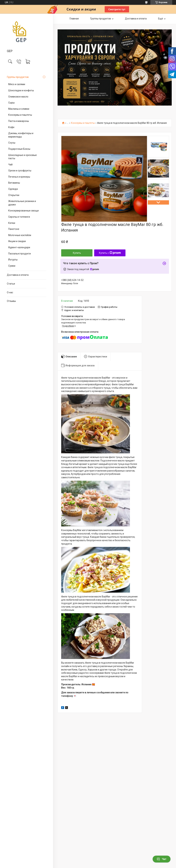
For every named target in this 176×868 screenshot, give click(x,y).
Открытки (14, 195)
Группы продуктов (18, 77)
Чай (10, 165)
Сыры (11, 103)
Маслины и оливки (19, 109)
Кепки (12, 223)
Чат (162, 859)
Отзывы (11, 301)
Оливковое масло (18, 97)
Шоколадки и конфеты (21, 90)
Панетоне (14, 229)
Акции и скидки (17, 241)
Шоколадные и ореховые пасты (23, 157)
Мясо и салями (17, 84)
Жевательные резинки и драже (22, 203)
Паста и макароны (19, 121)
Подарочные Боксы (19, 149)
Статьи (11, 284)
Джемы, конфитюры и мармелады (21, 135)
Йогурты (13, 260)
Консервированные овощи (23, 211)
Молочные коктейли (20, 235)
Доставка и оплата (18, 275)
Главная (74, 19)
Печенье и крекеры (19, 177)
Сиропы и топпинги (19, 217)
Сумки (12, 266)
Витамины (14, 183)
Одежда (13, 189)
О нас (10, 292)
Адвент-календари (19, 247)
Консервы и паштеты (20, 115)
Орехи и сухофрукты (20, 171)
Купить (77, 253)
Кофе (11, 127)
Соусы (12, 143)
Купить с (110, 253)
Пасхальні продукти (20, 254)
